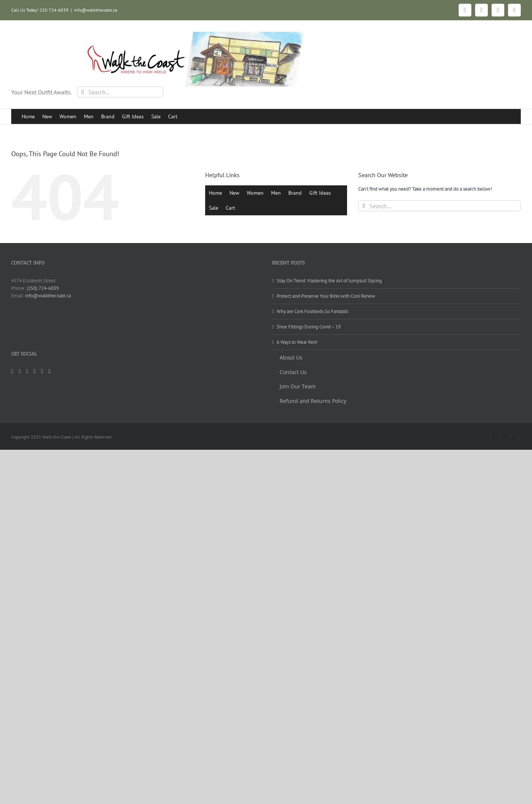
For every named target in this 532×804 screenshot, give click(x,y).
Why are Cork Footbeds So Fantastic (313, 311)
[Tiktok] (27, 371)
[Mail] (49, 371)
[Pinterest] (35, 371)
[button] (16, 113)
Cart (173, 116)
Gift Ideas (133, 116)
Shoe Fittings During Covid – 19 (309, 327)
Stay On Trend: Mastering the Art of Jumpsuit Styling (329, 281)
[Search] (83, 92)
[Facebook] (20, 371)
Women (68, 116)
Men (89, 116)
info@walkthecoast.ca (96, 10)
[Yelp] (42, 371)
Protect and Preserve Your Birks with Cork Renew (326, 296)
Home (28, 116)
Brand (108, 116)
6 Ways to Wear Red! (297, 342)
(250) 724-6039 (43, 288)
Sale (156, 116)
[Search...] (120, 92)
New (47, 116)
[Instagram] (12, 371)
